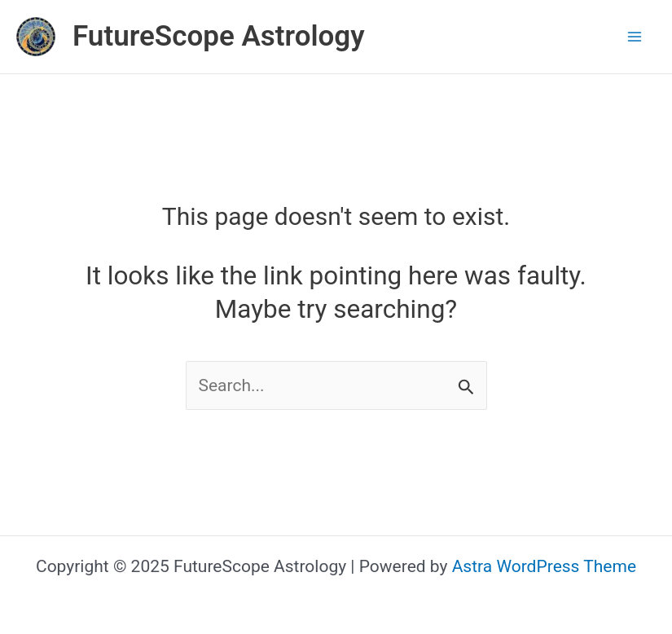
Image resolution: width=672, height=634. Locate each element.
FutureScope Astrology (219, 36)
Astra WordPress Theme (544, 566)
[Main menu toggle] (635, 37)
